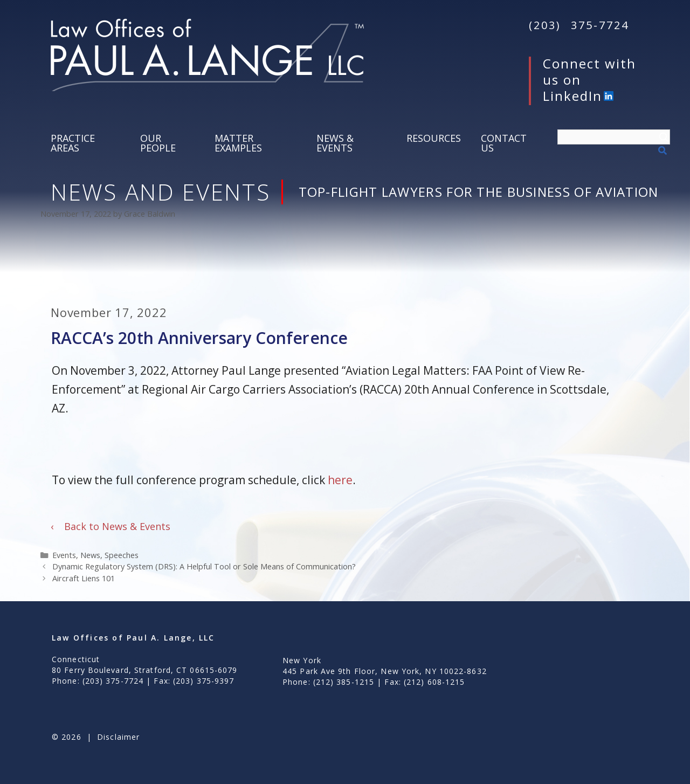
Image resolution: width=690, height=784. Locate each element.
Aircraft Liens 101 (84, 578)
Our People (158, 143)
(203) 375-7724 (579, 25)
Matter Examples (238, 143)
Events (64, 555)
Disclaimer (118, 737)
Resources (434, 138)
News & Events (335, 143)
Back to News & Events (111, 526)
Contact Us (504, 143)
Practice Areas (73, 143)
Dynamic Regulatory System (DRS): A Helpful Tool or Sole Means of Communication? (204, 566)
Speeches (122, 555)
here (340, 480)
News (90, 555)
